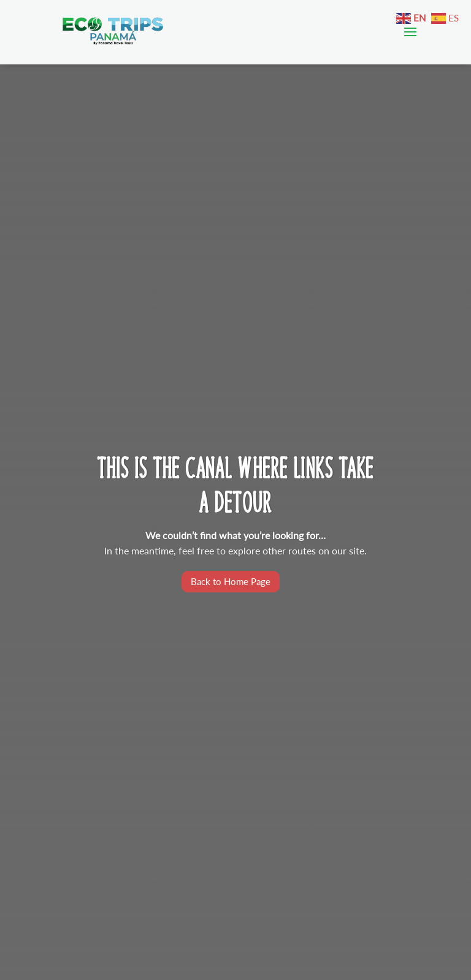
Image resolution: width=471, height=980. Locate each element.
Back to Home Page (231, 581)
